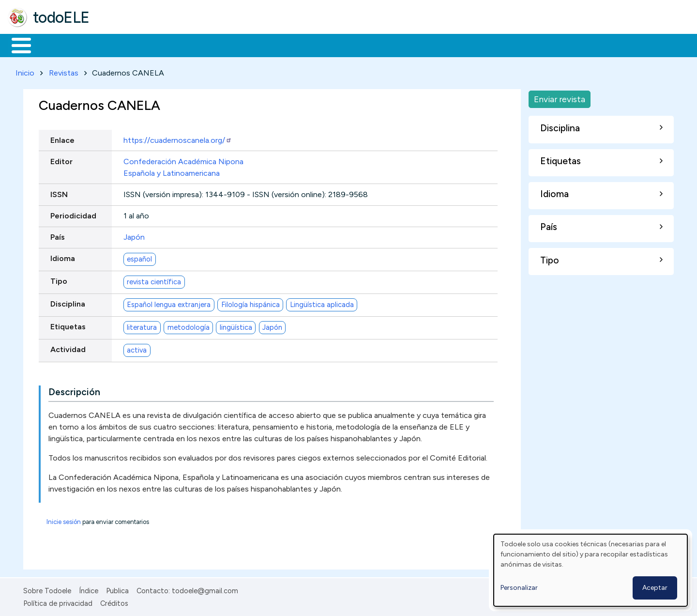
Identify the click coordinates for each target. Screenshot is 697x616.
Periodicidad (73, 214)
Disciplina (68, 302)
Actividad (68, 348)
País (58, 236)
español (139, 257)
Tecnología (289, 45)
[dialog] (591, 570)
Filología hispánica (250, 303)
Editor (61, 160)
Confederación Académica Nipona (183, 160)
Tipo (59, 280)
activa (137, 348)
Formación (117, 45)
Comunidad (354, 45)
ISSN (59, 192)
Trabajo (174, 45)
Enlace (62, 138)
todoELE (61, 17)
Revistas (64, 71)
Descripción (74, 390)
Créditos (114, 602)
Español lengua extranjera (169, 303)
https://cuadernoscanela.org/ (178, 138)
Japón (134, 236)
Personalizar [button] (519, 588)
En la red (229, 45)
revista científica (154, 280)
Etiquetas (68, 325)
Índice (89, 589)
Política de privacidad (58, 602)
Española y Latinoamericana (172, 171)
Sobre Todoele (47, 589)
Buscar (398, 45)
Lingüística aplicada (322, 303)
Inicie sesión (64, 520)
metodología (189, 325)
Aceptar (655, 588)
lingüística (236, 325)
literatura (142, 325)
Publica (117, 589)
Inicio (16, 45)
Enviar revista (560, 97)
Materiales (54, 45)
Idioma (63, 257)
